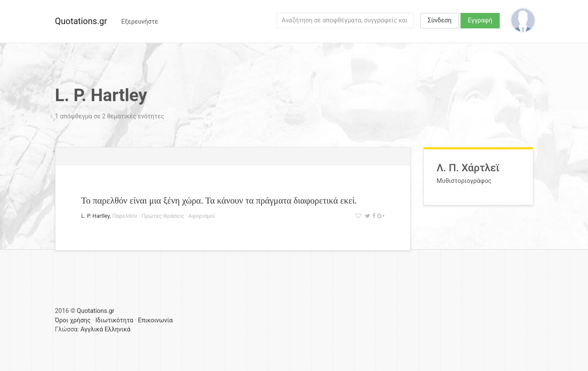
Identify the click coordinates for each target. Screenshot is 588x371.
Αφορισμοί (202, 216)
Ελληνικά (118, 329)
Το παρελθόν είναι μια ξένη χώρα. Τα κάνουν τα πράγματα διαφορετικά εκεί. (219, 200)
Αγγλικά (92, 329)
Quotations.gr (81, 21)
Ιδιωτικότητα (114, 320)
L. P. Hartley (96, 216)
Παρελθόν (124, 216)
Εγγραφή (480, 20)
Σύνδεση (440, 20)
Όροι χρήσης (73, 320)
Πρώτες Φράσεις (163, 216)
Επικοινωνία (155, 320)
